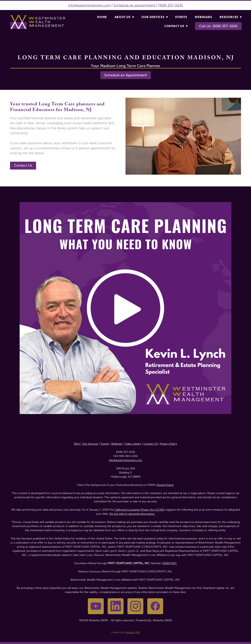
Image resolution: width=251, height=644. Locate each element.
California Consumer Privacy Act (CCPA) (139, 510)
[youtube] (96, 606)
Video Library (133, 444)
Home (102, 17)
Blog (77, 444)
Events (181, 17)
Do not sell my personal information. (132, 514)
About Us (124, 17)
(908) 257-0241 (171, 5)
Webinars (203, 17)
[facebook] (155, 606)
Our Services (155, 17)
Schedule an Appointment (126, 75)
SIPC (174, 563)
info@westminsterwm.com (89, 5)
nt (154, 5)
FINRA (166, 563)
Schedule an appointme (133, 5)
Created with (125, 632)
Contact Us (176, 26)
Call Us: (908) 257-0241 (218, 26)
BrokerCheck (165, 485)
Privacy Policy (169, 444)
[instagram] (135, 606)
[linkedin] (116, 606)
